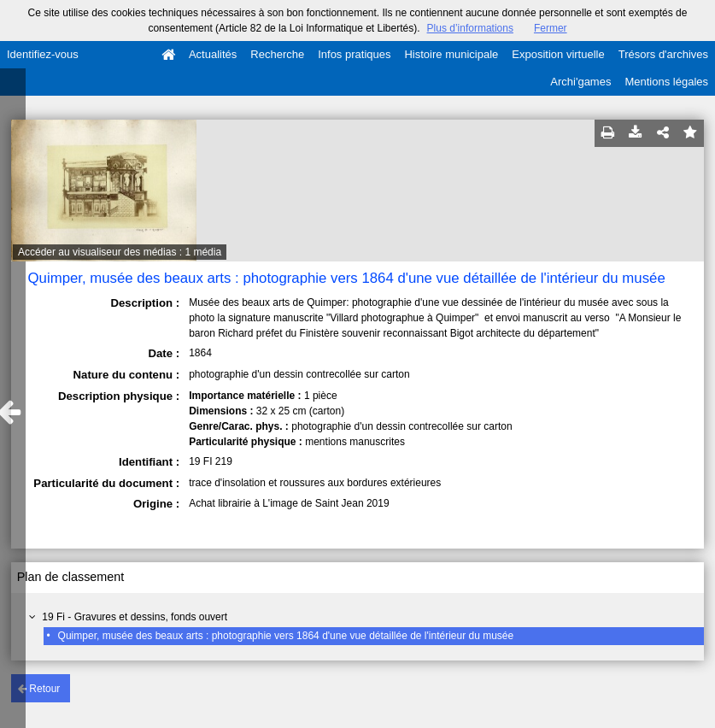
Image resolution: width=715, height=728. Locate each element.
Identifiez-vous (43, 54)
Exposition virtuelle (558, 54)
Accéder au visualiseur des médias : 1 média (120, 252)
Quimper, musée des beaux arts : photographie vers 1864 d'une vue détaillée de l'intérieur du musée (286, 636)
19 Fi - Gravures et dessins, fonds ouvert (135, 617)
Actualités (213, 54)
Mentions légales (666, 82)
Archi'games (580, 82)
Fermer (551, 28)
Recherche (277, 54)
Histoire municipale (451, 54)
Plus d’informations (470, 28)
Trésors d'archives (663, 54)
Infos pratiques (354, 54)
